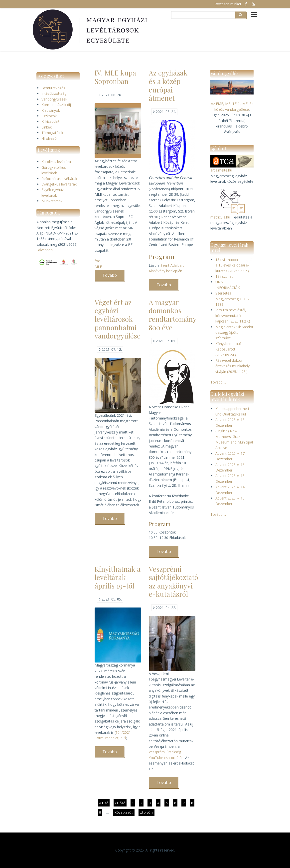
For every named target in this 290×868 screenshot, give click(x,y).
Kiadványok (51, 110)
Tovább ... (218, 382)
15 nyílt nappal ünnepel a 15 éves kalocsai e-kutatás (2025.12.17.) (234, 265)
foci (98, 261)
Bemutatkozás (53, 88)
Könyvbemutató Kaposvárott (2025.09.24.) (228, 349)
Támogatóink (52, 133)
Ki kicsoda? (50, 121)
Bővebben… (46, 250)
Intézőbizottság (54, 93)
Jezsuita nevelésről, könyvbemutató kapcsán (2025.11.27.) (233, 315)
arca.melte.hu (221, 170)
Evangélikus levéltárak (59, 184)
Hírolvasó (49, 138)
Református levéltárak (59, 179)
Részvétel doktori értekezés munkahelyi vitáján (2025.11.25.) (233, 366)
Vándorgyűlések (54, 99)
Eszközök (49, 116)
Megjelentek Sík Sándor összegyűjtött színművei (234, 332)
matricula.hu (220, 217)
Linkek (47, 127)
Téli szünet (224, 276)
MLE (98, 267)
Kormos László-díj (56, 105)
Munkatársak (52, 201)
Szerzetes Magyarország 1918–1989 (232, 299)
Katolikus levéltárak (57, 162)
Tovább (113, 277)
